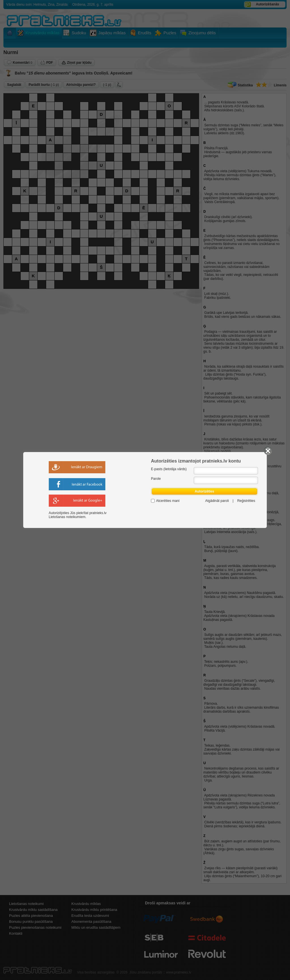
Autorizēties (204, 491)
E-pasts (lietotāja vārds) (169, 469)
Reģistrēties (246, 501)
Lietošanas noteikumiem (67, 517)
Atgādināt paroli (217, 501)
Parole (156, 479)
